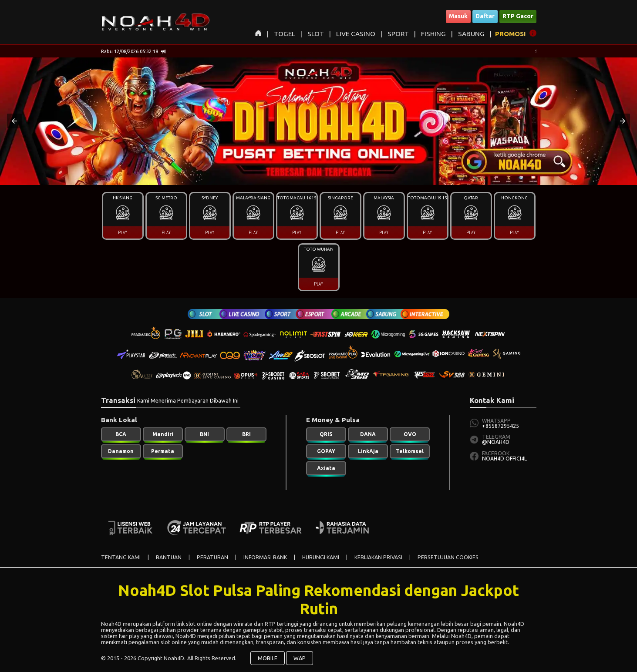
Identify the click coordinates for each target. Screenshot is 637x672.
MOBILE (268, 658)
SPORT (398, 34)
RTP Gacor (518, 16)
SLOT (316, 34)
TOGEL (285, 34)
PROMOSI (511, 34)
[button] (14, 121)
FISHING (433, 34)
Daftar (485, 16)
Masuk (458, 16)
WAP (300, 658)
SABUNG (471, 34)
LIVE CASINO (356, 34)
